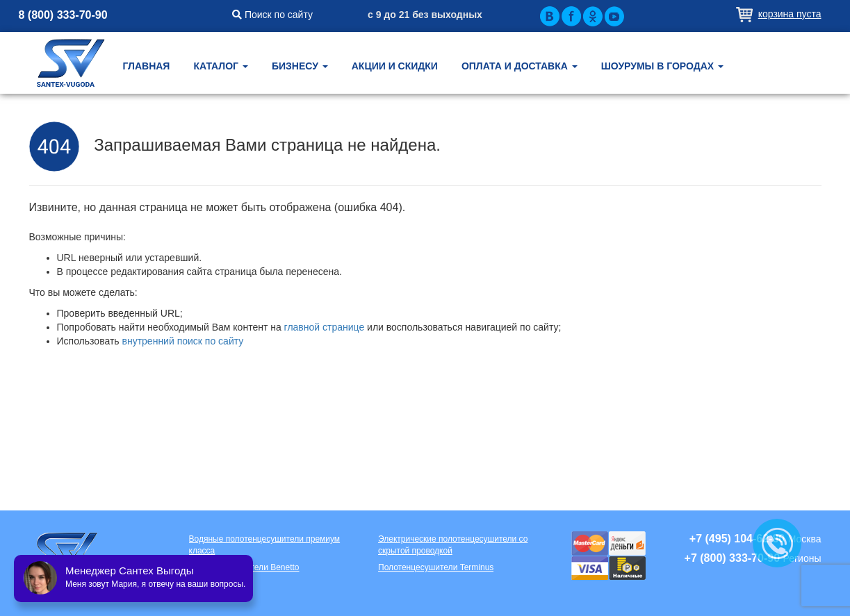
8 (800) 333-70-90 (63, 15)
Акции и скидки (395, 66)
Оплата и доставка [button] (520, 66)
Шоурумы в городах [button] (662, 66)
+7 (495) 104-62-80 (737, 539)
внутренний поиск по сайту (183, 341)
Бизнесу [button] (300, 66)
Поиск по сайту (272, 15)
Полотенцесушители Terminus (436, 567)
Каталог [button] (220, 66)
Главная (147, 66)
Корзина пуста (790, 14)
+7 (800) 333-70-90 (732, 558)
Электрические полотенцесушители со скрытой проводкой (453, 545)
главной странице (325, 327)
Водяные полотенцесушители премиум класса (265, 545)
